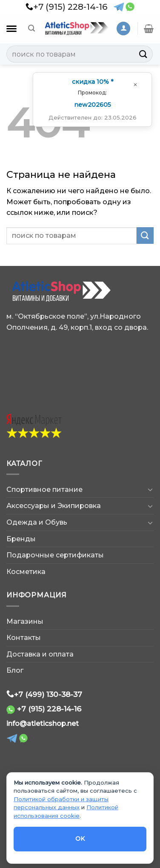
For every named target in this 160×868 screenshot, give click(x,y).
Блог (15, 670)
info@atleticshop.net (43, 724)
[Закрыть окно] (135, 84)
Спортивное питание (44, 490)
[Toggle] (150, 489)
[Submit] (143, 54)
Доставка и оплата (40, 654)
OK (80, 839)
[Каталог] (11, 29)
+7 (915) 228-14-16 (49, 709)
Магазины (25, 621)
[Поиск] (31, 28)
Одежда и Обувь (37, 522)
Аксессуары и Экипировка (54, 506)
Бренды (21, 539)
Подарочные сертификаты (55, 555)
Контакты (24, 638)
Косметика (26, 572)
